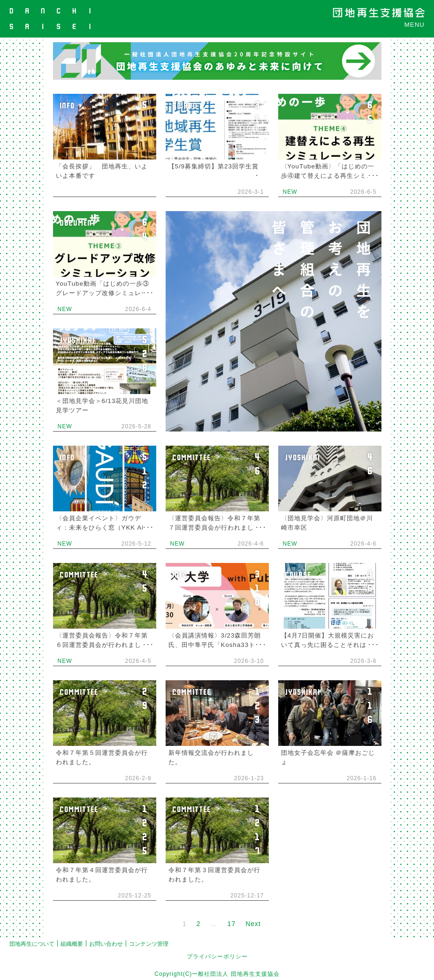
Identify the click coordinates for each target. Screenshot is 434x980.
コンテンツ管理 (149, 944)
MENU (415, 25)
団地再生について (32, 944)
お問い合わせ (106, 944)
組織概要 (72, 944)
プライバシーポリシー (217, 957)
